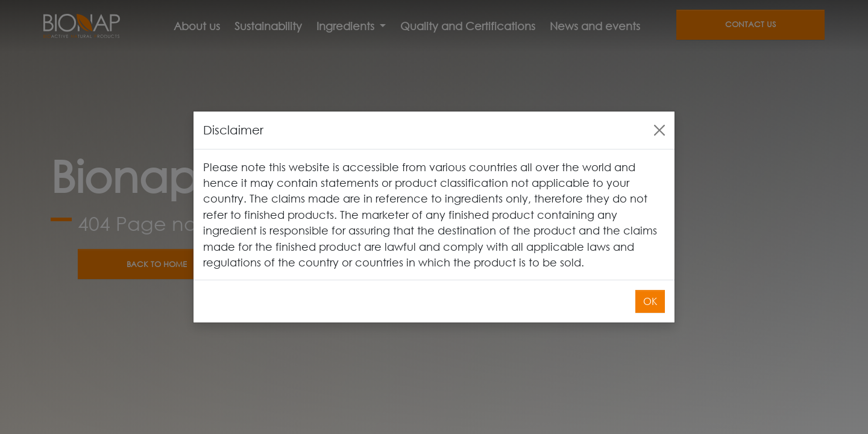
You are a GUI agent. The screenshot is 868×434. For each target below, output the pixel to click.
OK (650, 301)
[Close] (659, 130)
